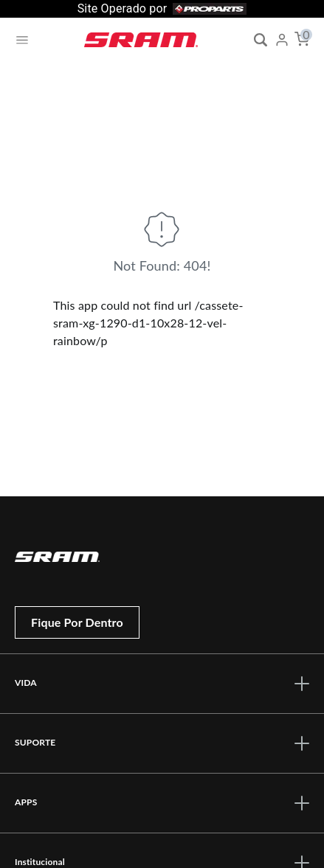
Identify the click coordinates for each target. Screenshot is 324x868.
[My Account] (282, 40)
